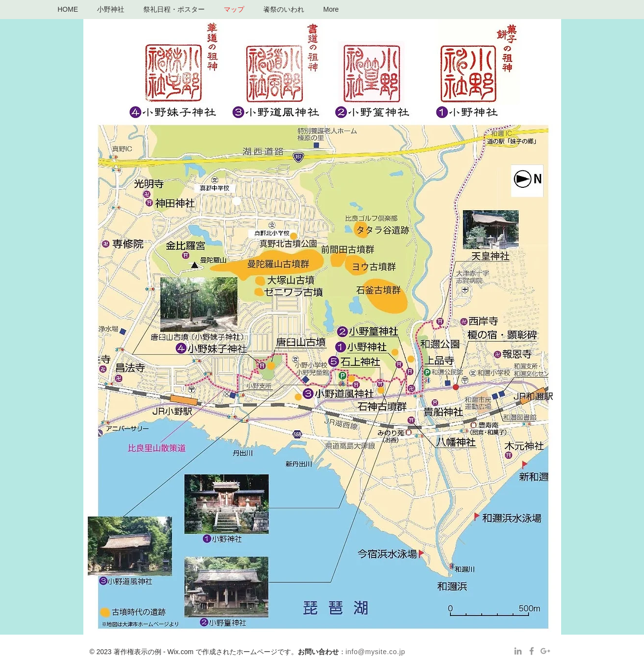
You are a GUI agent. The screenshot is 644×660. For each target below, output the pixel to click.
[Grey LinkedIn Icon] (518, 651)
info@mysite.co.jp (376, 652)
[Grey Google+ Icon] (545, 651)
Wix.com (180, 652)
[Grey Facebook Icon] (532, 651)
